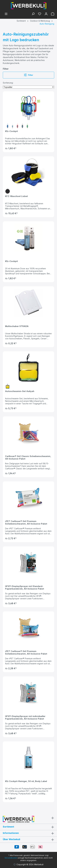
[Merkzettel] (40, 14)
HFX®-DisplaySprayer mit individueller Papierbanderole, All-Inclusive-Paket (25, 718)
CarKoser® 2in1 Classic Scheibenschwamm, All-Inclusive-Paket (28, 458)
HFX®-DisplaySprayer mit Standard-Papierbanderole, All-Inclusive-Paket (25, 588)
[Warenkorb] (52, 14)
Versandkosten (11, 858)
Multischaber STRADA (17, 326)
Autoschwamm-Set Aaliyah (20, 391)
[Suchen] (33, 14)
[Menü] (6, 14)
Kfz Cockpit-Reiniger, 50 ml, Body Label (26, 781)
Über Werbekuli (11, 839)
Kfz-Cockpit (11, 131)
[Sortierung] (28, 87)
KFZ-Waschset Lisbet (16, 196)
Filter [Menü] (28, 75)
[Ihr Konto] (46, 14)
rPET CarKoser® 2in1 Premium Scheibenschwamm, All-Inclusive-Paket (26, 523)
